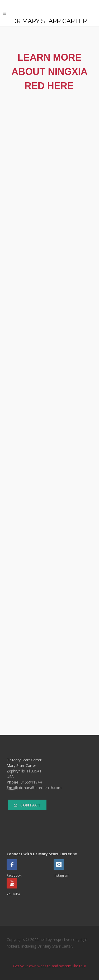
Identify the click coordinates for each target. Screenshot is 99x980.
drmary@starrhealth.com (40, 788)
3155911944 (31, 782)
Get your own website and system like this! (50, 966)
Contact (27, 805)
